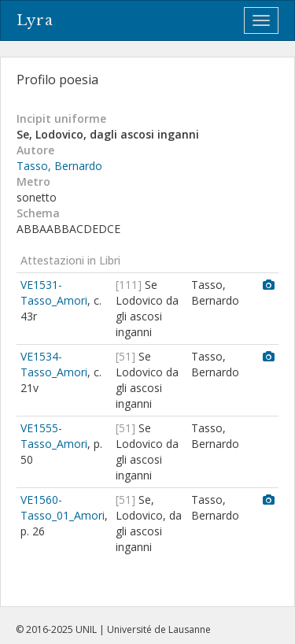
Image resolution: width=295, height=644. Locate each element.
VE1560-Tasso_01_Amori (63, 507)
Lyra (35, 20)
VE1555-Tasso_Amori (54, 436)
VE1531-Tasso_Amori (54, 292)
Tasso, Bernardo (59, 166)
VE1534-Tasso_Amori (54, 364)
